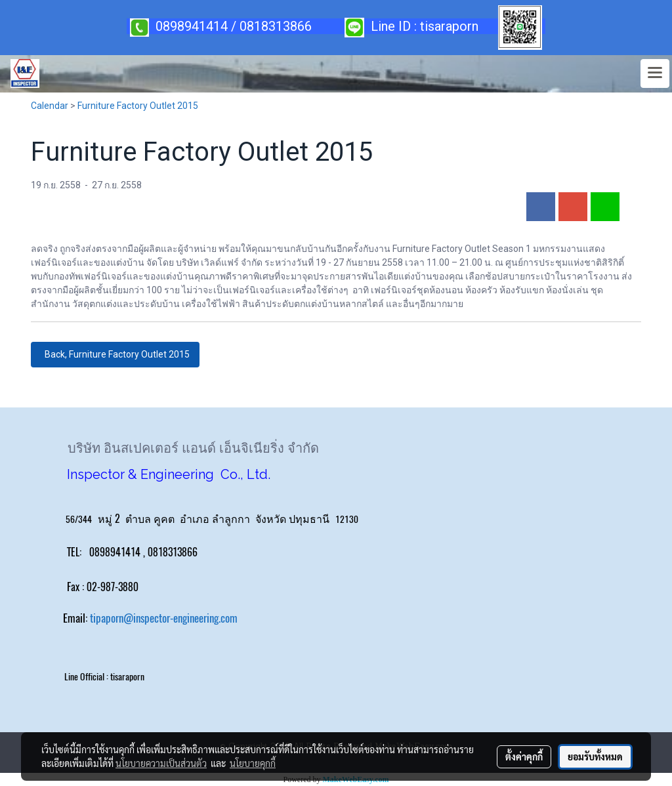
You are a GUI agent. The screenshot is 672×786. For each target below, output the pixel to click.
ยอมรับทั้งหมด (595, 756)
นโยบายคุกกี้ (253, 763)
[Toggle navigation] (655, 73)
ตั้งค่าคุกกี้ (524, 756)
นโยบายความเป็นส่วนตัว (161, 763)
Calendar (50, 106)
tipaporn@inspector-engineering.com (164, 618)
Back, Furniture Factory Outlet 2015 (115, 354)
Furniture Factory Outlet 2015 (138, 106)
